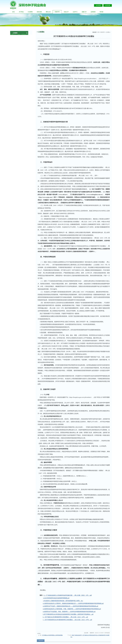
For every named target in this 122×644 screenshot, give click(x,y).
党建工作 (84, 12)
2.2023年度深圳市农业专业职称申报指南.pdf (56, 598)
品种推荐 (93, 12)
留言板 (101, 12)
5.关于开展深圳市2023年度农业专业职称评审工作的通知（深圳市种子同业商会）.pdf (68, 614)
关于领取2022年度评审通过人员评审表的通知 (52, 635)
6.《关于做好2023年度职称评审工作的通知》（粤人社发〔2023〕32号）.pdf (65, 617)
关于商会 (21, 12)
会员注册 (108, 5)
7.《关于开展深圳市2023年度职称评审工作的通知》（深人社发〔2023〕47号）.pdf (67, 620)
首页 (13, 12)
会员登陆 (98, 5)
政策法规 (39, 12)
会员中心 (75, 12)
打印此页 (107, 633)
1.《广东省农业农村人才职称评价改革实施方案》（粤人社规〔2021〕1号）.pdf (68, 595)
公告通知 (108, 32)
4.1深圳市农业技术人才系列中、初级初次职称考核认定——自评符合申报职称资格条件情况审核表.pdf (73, 603)
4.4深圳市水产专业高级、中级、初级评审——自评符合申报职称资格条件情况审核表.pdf (69, 612)
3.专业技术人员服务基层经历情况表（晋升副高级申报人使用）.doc (63, 601)
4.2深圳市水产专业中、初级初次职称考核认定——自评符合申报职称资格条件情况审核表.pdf (70, 606)
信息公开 (66, 12)
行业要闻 (30, 12)
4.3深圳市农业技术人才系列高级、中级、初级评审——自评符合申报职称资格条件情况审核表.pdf (72, 609)
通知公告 (48, 12)
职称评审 (57, 12)
